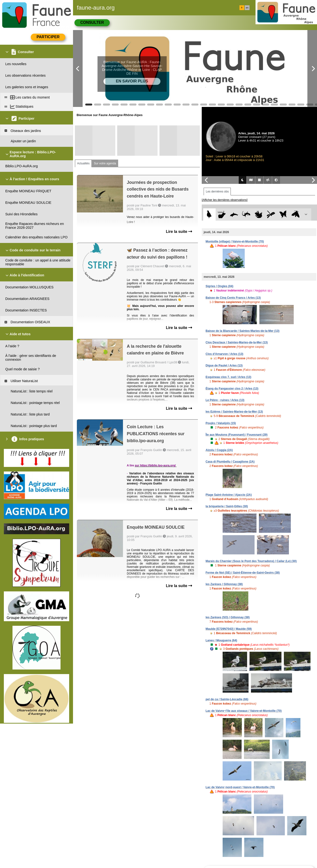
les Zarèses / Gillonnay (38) (224, 584)
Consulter (92, 22)
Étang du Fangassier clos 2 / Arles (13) (232, 389)
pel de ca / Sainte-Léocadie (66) (227, 699)
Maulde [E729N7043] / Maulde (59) (229, 629)
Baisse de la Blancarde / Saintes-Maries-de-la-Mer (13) (242, 331)
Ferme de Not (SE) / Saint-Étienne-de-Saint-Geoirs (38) (243, 573)
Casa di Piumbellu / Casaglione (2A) (230, 462)
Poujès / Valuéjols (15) (221, 423)
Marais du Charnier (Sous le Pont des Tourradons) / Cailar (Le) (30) (251, 561)
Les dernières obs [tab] (217, 192)
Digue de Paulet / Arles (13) (224, 366)
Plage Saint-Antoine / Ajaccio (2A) (229, 495)
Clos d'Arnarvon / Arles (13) (224, 354)
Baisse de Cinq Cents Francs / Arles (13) (233, 298)
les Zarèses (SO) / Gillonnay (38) (228, 617)
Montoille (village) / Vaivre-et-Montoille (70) (235, 242)
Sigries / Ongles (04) (219, 286)
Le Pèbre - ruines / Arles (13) (225, 400)
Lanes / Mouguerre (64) (221, 640)
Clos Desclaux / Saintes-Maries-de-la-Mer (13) (237, 342)
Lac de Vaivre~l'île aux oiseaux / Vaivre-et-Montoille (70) (244, 711)
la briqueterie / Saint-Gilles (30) (227, 506)
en (247, 8)
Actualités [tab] (83, 163)
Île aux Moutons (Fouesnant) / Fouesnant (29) (237, 435)
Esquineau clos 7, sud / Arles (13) (228, 377)
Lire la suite (179, 232)
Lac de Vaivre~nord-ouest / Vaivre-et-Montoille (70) (240, 787)
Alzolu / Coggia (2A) (219, 450)
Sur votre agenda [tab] (105, 163)
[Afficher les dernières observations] (225, 200)
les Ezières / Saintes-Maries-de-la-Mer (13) (234, 412)
